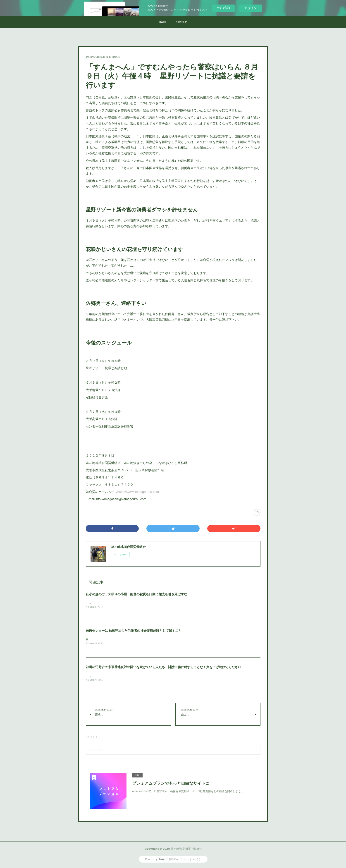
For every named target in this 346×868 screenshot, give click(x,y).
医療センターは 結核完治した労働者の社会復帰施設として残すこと (134, 631)
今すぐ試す (224, 8)
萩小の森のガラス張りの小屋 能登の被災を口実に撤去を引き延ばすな (136, 594)
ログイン (251, 8)
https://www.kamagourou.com (138, 492)
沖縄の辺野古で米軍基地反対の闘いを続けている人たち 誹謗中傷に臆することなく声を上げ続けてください (163, 667)
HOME (163, 22)
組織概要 (182, 22)
